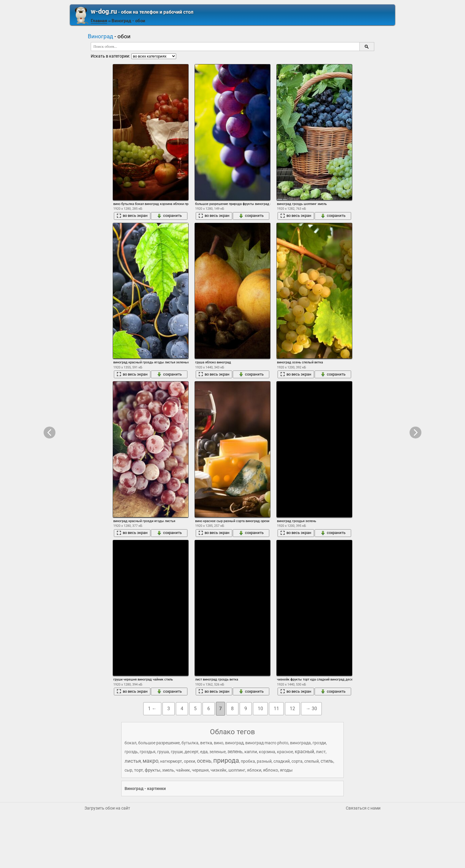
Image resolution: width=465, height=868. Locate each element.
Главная (99, 21)
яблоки (254, 770)
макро (151, 761)
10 (260, 709)
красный (304, 752)
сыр (128, 770)
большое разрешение (159, 743)
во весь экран (132, 216)
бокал (130, 743)
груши (177, 752)
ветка (206, 743)
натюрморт (171, 761)
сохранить (169, 216)
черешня (200, 770)
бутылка (190, 743)
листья (133, 761)
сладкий (282, 761)
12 (292, 709)
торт (138, 770)
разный (264, 761)
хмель (168, 770)
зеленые (218, 752)
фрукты (153, 770)
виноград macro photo (267, 743)
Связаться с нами (363, 808)
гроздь (131, 752)
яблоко (271, 770)
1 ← (152, 709)
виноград (234, 743)
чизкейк (219, 770)
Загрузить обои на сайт (107, 808)
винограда (300, 743)
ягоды (286, 770)
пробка (248, 761)
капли (251, 752)
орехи (189, 761)
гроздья (148, 752)
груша (163, 752)
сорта (297, 761)
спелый (312, 761)
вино (219, 743)
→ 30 (311, 709)
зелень (235, 752)
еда (204, 752)
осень (204, 761)
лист (321, 752)
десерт (191, 752)
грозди (319, 743)
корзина (267, 752)
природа (226, 760)
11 (276, 709)
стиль (327, 761)
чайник (183, 770)
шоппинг (237, 770)
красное (285, 752)
